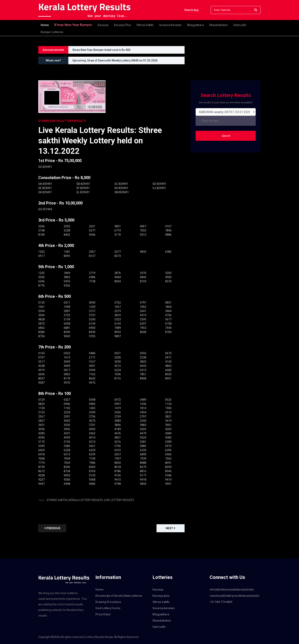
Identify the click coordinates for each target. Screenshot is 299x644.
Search (226, 136)
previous (52, 528)
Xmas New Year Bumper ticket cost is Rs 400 (101, 50)
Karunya (103, 25)
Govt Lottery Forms (108, 608)
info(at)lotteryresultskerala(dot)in (232, 590)
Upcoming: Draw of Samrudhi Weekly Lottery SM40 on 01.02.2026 (115, 60)
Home (45, 25)
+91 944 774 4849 (221, 602)
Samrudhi (240, 25)
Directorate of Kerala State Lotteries (119, 596)
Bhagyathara (195, 25)
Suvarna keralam (170, 25)
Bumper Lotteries (52, 32)
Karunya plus (122, 25)
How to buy (191, 10)
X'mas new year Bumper (73, 25)
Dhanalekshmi (219, 25)
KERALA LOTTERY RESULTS (86, 500)
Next (171, 528)
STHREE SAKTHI (57, 500)
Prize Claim (103, 614)
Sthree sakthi (145, 25)
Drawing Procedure (108, 602)
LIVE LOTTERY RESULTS (119, 500)
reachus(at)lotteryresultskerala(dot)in (235, 596)
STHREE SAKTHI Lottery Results (62, 121)
